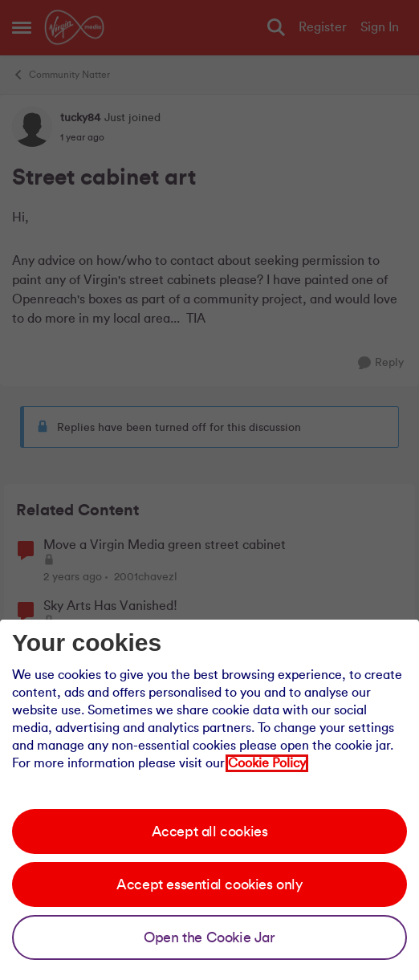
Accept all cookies (210, 832)
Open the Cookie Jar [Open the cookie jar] (209, 937)
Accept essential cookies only (209, 884)
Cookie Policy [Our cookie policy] (267, 763)
